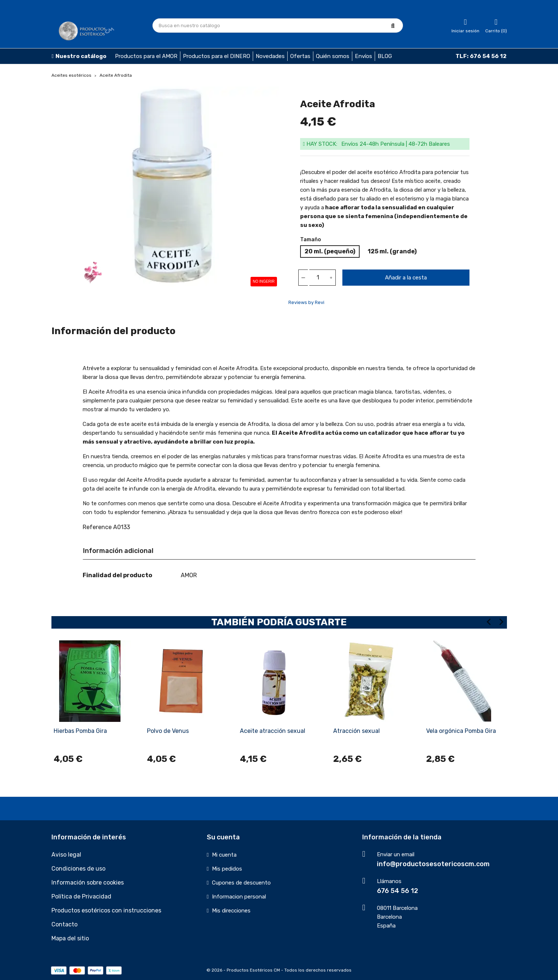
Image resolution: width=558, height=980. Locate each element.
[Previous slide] (489, 622)
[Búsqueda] (278, 26)
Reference (97, 527)
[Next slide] (501, 622)
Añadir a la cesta (406, 278)
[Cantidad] (318, 278)
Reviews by (306, 302)
